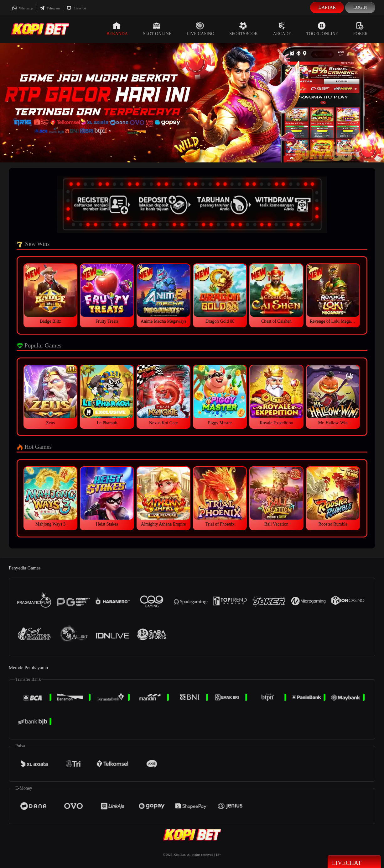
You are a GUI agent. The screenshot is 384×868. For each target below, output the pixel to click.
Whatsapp (22, 8)
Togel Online (322, 29)
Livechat (76, 8)
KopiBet (179, 855)
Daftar (327, 7)
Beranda (117, 29)
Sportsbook (244, 29)
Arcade (282, 29)
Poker (361, 29)
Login (360, 7)
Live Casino (201, 29)
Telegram (50, 8)
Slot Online (157, 29)
